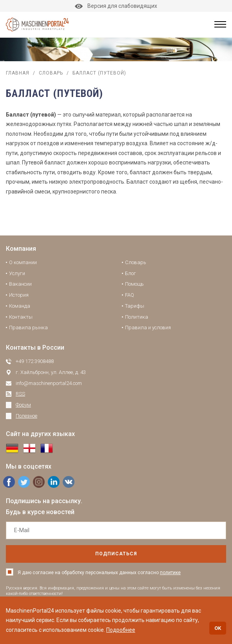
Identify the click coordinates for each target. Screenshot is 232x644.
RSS (20, 394)
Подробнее (121, 630)
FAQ (130, 295)
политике (170, 573)
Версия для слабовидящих (116, 6)
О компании (23, 262)
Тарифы (135, 306)
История (19, 295)
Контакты (21, 317)
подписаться (116, 554)
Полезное (26, 416)
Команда (20, 306)
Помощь (134, 284)
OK (218, 628)
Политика (137, 317)
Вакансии (20, 284)
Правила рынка (28, 327)
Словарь (51, 73)
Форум (23, 405)
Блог (130, 273)
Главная (18, 73)
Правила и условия (148, 327)
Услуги (17, 273)
